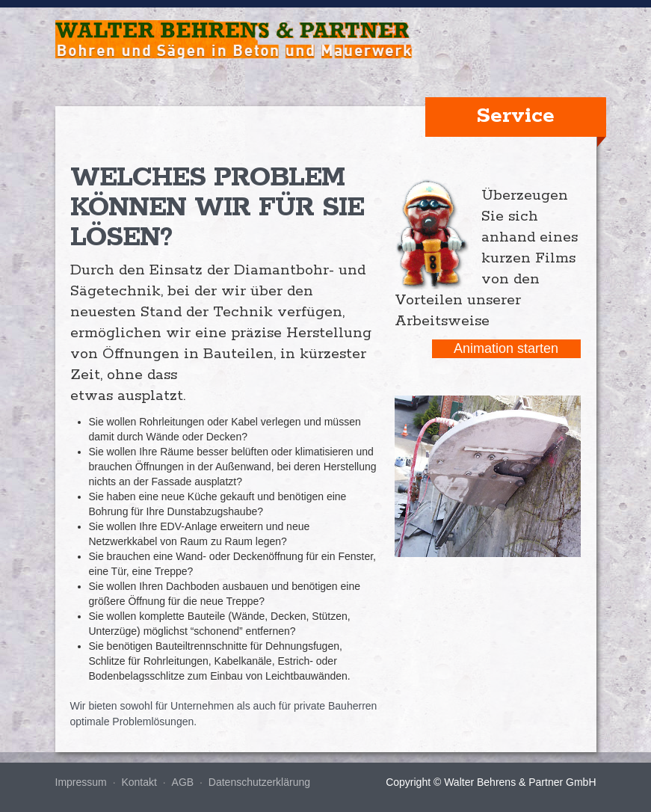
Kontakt (139, 782)
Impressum (81, 782)
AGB (183, 782)
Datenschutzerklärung (259, 782)
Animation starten (506, 348)
